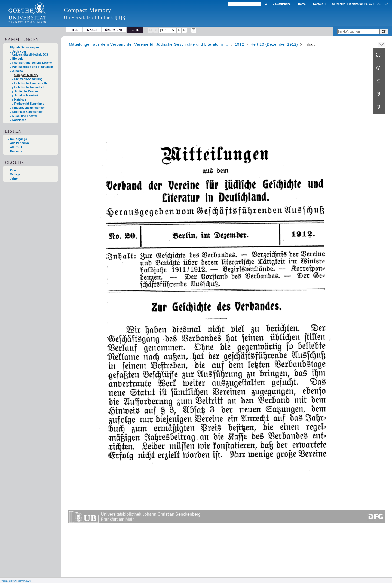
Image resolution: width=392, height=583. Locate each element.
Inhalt (92, 30)
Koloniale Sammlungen (28, 112)
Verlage (15, 174)
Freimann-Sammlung (28, 79)
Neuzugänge (19, 139)
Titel (74, 30)
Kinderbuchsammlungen (29, 108)
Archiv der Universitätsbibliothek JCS (30, 53)
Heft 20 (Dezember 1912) (274, 44)
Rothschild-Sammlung (29, 104)
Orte (13, 170)
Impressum (338, 4)
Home (302, 4)
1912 (240, 44)
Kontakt (318, 4)
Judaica (18, 71)
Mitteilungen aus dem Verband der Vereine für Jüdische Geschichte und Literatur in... (149, 44)
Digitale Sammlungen (24, 48)
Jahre (14, 179)
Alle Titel (16, 147)
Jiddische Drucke (26, 91)
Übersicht (114, 30)
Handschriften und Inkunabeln (33, 67)
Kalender (16, 151)
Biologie (18, 59)
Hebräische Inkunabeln (30, 87)
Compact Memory (26, 75)
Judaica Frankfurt (26, 95)
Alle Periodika (19, 143)
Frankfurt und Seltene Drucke (32, 63)
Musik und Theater (25, 116)
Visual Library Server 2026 (16, 581)
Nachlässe (19, 120)
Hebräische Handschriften (32, 83)
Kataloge (20, 100)
